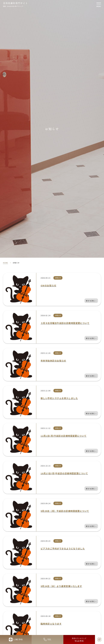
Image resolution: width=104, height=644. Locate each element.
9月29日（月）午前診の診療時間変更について (65, 511)
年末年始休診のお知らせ (53, 361)
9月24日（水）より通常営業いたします (61, 586)
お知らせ (58, 278)
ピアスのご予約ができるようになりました (63, 548)
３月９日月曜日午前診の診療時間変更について (65, 323)
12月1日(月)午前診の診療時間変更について (64, 436)
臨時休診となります (51, 624)
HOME (5, 263)
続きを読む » (91, 301)
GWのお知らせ (48, 285)
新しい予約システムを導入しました (59, 398)
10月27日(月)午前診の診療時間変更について (64, 473)
